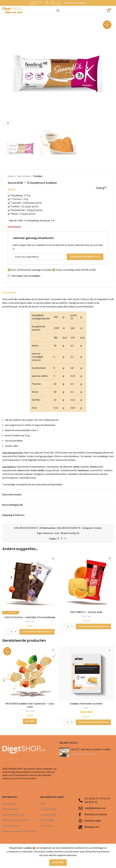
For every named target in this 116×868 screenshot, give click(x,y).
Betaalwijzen (9, 804)
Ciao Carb (30, 621)
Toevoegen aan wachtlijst (85, 256)
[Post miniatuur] (64, 752)
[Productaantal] (11, 632)
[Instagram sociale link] (53, 3)
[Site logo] (12, 10)
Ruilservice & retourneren (15, 820)
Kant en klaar (24, 176)
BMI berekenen (10, 809)
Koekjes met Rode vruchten (86, 704)
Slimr (86, 708)
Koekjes (38, 176)
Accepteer (58, 862)
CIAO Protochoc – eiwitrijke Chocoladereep (30, 617)
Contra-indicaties (11, 826)
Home (11, 176)
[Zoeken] (58, 10)
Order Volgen (47, 820)
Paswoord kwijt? (49, 809)
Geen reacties (90, 754)
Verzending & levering (14, 815)
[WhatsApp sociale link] (58, 3)
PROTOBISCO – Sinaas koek (86, 612)
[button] (37, 632)
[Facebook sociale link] (47, 3)
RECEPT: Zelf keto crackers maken (91, 749)
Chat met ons (47, 826)
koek (57, 533)
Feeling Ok (74, 533)
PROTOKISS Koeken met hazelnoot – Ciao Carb (30, 705)
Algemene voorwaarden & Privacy (20, 831)
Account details (48, 815)
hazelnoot (48, 533)
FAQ (43, 804)
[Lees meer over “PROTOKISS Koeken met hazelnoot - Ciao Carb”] (30, 721)
